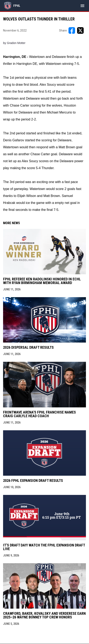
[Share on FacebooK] (72, 30)
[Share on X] (80, 30)
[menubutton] (82, 6)
